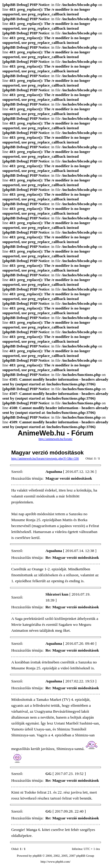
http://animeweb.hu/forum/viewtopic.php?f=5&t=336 (45, 458)
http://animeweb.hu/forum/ (55, 439)
